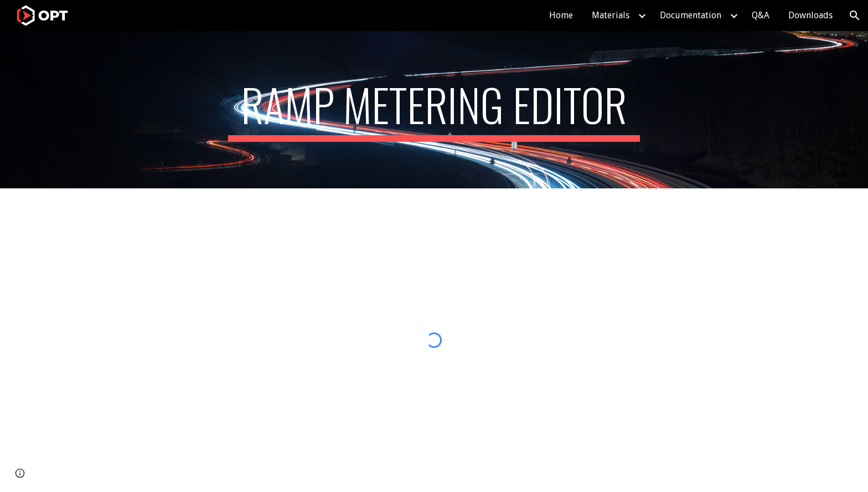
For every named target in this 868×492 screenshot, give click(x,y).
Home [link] (561, 15)
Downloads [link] (810, 15)
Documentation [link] (691, 15)
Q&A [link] (761, 15)
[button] (855, 16)
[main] (434, 110)
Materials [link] (611, 15)
